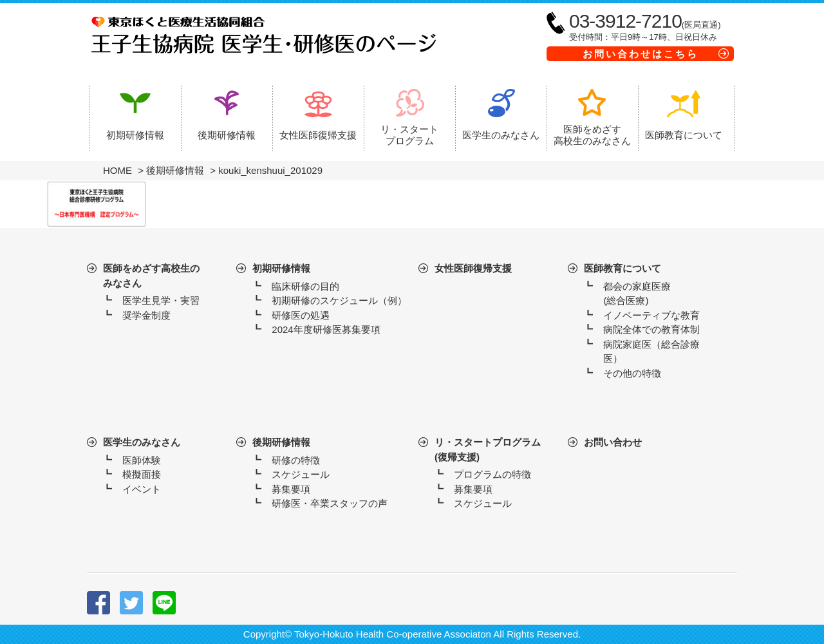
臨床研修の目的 (305, 286)
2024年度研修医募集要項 (326, 329)
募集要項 (291, 489)
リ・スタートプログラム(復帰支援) (488, 450)
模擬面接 (142, 474)
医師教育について (623, 268)
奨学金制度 (146, 315)
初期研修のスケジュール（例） (339, 300)
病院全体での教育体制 (651, 329)
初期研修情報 (281, 268)
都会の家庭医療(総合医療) (637, 294)
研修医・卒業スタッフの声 (330, 503)
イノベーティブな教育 (651, 315)
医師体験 (142, 460)
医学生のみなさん (142, 442)
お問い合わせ (613, 442)
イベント (142, 489)
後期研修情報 (281, 442)
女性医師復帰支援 (473, 268)
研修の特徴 (296, 460)
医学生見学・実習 (161, 300)
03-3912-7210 (625, 21)
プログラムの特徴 (492, 474)
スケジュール (301, 474)
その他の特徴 (632, 373)
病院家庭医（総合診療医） (651, 352)
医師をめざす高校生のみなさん (151, 276)
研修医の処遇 (301, 315)
